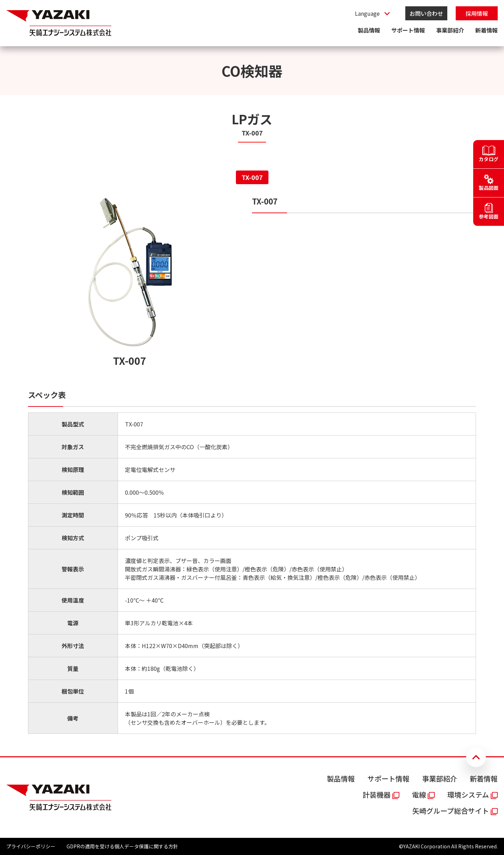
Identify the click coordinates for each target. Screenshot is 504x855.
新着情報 (486, 30)
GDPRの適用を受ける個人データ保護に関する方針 (122, 846)
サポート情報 (408, 30)
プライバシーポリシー (31, 846)
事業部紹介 (450, 30)
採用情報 (477, 13)
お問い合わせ (426, 13)
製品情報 (369, 30)
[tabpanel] (252, 465)
